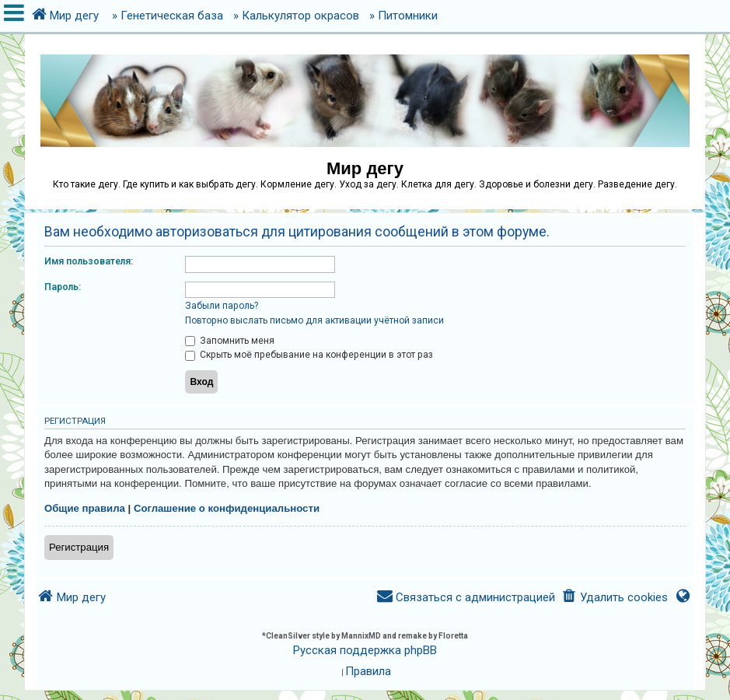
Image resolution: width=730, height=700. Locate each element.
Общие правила (85, 508)
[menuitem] (615, 598)
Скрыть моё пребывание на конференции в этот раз (309, 355)
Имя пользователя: (89, 261)
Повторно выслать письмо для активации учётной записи (314, 320)
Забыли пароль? (222, 306)
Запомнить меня (230, 341)
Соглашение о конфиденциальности (227, 508)
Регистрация (79, 547)
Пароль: (63, 287)
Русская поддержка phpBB (365, 650)
